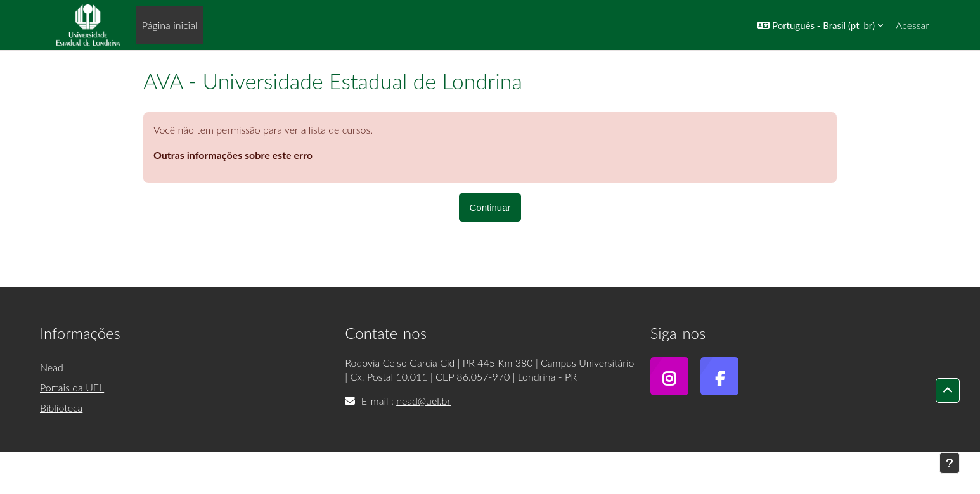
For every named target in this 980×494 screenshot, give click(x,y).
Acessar (912, 25)
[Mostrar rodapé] (950, 463)
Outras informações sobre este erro (233, 155)
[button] (820, 25)
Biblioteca (61, 408)
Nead (52, 367)
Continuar (490, 207)
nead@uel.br (423, 401)
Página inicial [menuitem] (170, 25)
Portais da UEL (72, 387)
